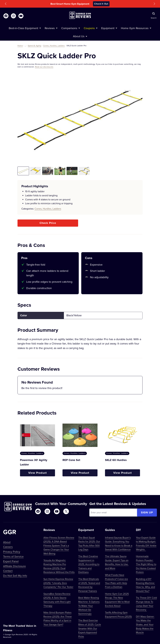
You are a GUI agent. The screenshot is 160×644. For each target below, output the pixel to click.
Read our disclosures (44, 67)
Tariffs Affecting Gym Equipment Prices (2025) (118, 614)
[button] (6, 4)
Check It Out (101, 4)
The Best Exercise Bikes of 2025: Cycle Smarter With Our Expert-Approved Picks (90, 628)
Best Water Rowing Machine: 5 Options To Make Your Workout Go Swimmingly (89, 606)
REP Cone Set (71, 460)
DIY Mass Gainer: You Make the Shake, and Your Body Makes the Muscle (145, 624)
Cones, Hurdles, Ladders (54, 46)
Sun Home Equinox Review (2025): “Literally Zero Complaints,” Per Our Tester (58, 583)
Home (20, 46)
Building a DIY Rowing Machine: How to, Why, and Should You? (145, 585)
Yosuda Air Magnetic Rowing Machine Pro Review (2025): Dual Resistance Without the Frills (59, 566)
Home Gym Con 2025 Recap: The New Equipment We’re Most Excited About (117, 600)
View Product (38, 473)
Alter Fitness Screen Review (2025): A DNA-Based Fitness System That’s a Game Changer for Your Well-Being (59, 545)
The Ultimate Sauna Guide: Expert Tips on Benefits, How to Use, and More (117, 562)
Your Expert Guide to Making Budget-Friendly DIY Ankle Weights (146, 544)
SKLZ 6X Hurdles (116, 460)
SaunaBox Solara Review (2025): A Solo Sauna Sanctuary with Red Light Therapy (57, 600)
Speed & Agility (35, 46)
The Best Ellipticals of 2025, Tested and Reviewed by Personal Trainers (89, 585)
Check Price (48, 223)
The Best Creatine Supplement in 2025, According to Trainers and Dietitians (89, 564)
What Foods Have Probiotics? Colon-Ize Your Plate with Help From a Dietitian (116, 581)
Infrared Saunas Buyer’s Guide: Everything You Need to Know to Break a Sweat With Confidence (119, 544)
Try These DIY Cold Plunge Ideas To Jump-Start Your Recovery (146, 604)
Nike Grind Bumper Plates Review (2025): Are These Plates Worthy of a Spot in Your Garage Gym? (58, 618)
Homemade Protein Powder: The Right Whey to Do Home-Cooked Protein (146, 564)
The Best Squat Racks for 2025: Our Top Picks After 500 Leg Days (89, 544)
